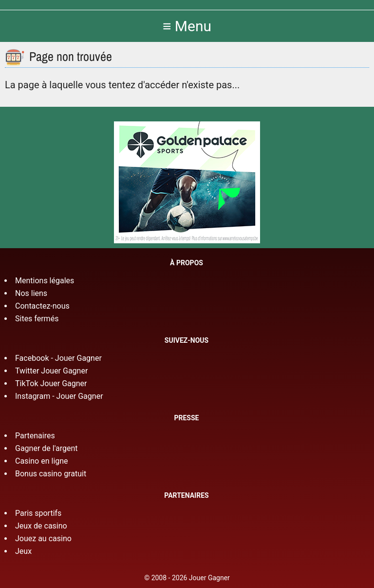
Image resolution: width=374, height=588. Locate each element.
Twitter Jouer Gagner (51, 371)
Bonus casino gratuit (51, 474)
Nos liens (31, 293)
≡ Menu (187, 26)
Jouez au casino (43, 539)
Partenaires (35, 436)
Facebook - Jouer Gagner (58, 358)
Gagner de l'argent (47, 448)
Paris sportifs (38, 513)
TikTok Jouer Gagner (51, 383)
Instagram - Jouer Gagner (59, 396)
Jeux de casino (41, 526)
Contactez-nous (42, 306)
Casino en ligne (42, 461)
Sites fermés (37, 319)
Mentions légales (45, 281)
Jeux (23, 551)
